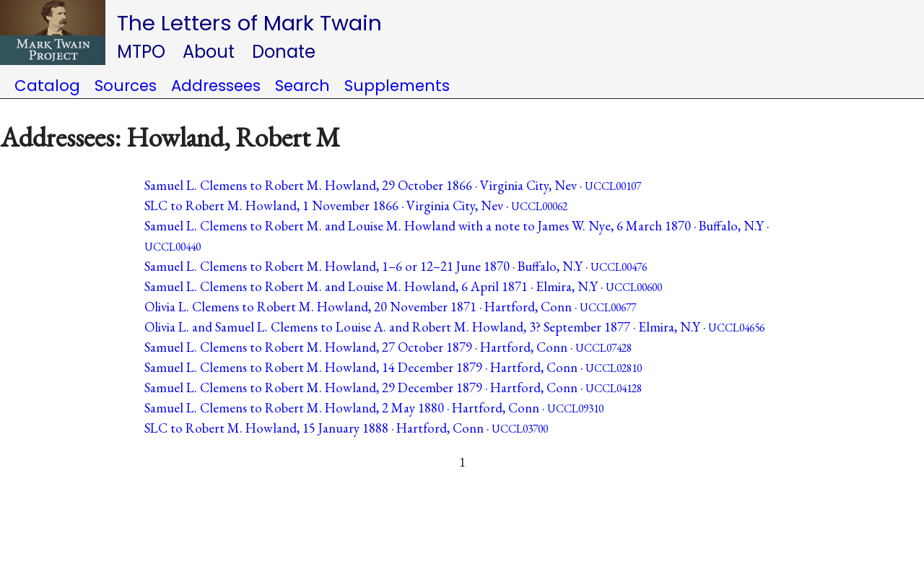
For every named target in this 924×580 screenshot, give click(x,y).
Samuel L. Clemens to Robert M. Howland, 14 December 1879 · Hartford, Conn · (393, 367)
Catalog (47, 86)
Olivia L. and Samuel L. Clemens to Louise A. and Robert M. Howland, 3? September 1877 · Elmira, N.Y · (454, 327)
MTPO (141, 52)
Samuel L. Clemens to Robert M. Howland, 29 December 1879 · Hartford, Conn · (393, 388)
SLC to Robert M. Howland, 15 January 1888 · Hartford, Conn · (346, 428)
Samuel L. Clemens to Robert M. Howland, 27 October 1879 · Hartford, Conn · (388, 347)
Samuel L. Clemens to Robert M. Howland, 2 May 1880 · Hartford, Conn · (374, 408)
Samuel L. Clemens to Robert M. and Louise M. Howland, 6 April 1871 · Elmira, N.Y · (403, 286)
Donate (284, 52)
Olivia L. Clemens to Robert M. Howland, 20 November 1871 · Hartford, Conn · (390, 307)
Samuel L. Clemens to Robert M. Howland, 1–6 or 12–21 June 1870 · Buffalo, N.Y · (396, 266)
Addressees (216, 86)
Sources (126, 86)
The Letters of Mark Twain (249, 23)
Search (302, 86)
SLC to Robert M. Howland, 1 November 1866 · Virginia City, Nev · (356, 205)
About (209, 52)
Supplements (397, 86)
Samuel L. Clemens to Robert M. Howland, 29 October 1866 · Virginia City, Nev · (393, 185)
